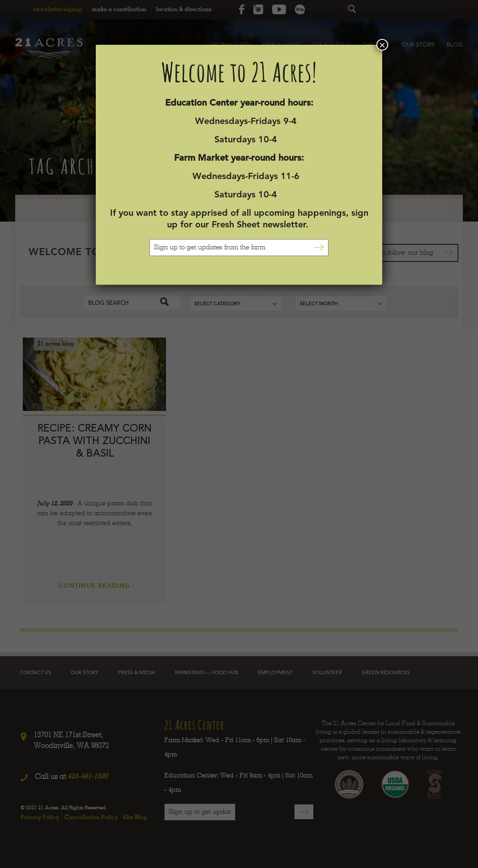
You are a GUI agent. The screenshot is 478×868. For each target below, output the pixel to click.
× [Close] (382, 45)
